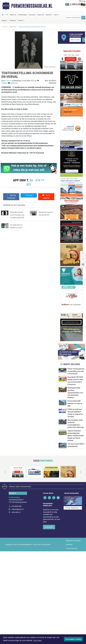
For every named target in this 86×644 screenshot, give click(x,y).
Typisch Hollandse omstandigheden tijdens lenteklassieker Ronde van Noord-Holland (76, 436)
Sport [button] (56, 15)
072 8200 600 (16, 505)
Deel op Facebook (11, 197)
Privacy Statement (72, 547)
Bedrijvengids (23, 15)
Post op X (29, 195)
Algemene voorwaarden (73, 539)
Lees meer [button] (37, 640)
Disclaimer (69, 543)
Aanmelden (49, 526)
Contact (20, 20)
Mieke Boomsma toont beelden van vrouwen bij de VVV (17, 215)
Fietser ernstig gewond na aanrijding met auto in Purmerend (76, 371)
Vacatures (13, 20)
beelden (5, 83)
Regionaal (41, 15)
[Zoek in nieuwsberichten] (73, 18)
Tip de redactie (46, 197)
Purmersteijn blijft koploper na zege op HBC (75, 403)
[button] (3, 472)
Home (5, 27)
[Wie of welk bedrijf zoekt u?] (75, 40)
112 (7, 15)
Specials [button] (48, 15)
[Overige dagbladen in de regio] (73, 500)
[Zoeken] (83, 18)
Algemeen (13, 15)
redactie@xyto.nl (18, 508)
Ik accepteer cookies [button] (73, 639)
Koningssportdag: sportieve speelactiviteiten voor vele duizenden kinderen (75, 393)
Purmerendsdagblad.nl (32, 6)
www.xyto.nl (16, 511)
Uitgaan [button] (4, 20)
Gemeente (32, 15)
